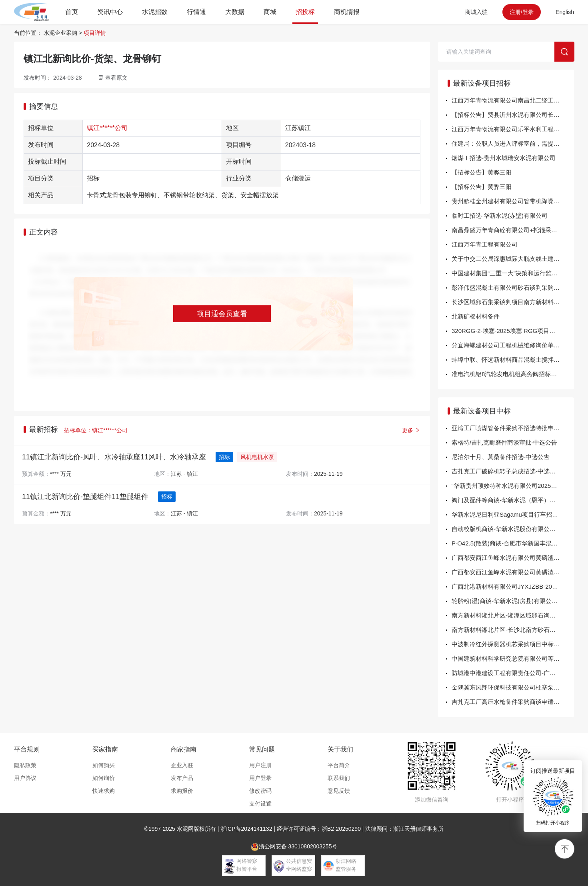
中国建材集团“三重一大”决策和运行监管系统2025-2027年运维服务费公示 (513, 273)
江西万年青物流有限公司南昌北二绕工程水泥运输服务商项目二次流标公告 (513, 100)
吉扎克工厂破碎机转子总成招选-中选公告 (507, 471)
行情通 (196, 12)
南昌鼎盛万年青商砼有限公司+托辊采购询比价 (513, 230)
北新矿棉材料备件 (476, 316)
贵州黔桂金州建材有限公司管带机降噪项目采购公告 (513, 201)
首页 (72, 12)
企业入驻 (182, 765)
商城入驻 (476, 12)
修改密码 (260, 791)
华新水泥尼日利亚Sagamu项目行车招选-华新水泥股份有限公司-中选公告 (513, 514)
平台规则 (27, 749)
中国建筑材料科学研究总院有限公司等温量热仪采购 (513, 658)
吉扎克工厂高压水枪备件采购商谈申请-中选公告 (513, 702)
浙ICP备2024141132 (246, 829)
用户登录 (260, 778)
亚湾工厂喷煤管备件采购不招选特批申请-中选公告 (513, 428)
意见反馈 (339, 791)
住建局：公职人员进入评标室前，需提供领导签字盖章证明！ (513, 143)
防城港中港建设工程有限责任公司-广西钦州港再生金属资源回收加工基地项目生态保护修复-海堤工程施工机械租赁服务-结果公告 (513, 673)
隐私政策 (25, 765)
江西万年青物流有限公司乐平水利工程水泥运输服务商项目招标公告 (513, 129)
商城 (270, 12)
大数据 (235, 12)
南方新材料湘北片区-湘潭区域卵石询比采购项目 (513, 615)
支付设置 (260, 804)
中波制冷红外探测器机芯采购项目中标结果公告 (513, 644)
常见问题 (262, 749)
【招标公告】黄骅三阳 (482, 172)
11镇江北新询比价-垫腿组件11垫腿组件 (85, 497)
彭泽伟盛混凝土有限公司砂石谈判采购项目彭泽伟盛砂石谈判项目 (513, 288)
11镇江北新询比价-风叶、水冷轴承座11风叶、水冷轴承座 (114, 457)
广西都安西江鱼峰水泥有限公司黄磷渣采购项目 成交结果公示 (513, 558)
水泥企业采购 (60, 33)
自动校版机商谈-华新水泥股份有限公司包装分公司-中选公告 (513, 529)
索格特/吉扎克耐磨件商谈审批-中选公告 (504, 442)
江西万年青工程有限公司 (485, 244)
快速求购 (104, 791)
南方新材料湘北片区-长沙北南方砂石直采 (507, 630)
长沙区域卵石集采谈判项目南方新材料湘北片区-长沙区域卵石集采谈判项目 (513, 302)
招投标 (305, 12)
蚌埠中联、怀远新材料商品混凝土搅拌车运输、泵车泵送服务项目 (513, 360)
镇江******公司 (107, 128)
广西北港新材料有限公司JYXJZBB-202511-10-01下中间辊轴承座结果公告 (513, 586)
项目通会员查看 (222, 314)
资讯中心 (110, 12)
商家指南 (184, 749)
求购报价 (182, 791)
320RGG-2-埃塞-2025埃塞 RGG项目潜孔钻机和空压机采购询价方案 (513, 331)
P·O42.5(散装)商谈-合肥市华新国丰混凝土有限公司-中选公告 (513, 543)
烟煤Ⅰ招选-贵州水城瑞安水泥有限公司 (504, 158)
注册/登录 (522, 12)
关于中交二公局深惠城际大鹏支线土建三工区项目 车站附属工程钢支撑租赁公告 (513, 259)
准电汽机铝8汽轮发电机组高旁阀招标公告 (507, 374)
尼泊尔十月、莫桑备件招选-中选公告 (501, 457)
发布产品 (182, 778)
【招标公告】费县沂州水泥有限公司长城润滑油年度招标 (513, 115)
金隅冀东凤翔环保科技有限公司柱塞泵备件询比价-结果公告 (513, 687)
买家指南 (105, 749)
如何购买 (104, 765)
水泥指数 (155, 12)
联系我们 (339, 778)
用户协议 (25, 778)
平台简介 (339, 765)
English (565, 12)
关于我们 (340, 749)
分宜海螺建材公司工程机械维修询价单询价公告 (513, 345)
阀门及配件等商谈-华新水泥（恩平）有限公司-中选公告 (513, 500)
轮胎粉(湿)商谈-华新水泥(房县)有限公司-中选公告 (513, 601)
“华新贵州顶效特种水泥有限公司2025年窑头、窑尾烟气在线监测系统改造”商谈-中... (513, 486)
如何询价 (104, 778)
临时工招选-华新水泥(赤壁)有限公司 (500, 215)
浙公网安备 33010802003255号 (294, 847)
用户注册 (260, 765)
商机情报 (347, 12)
